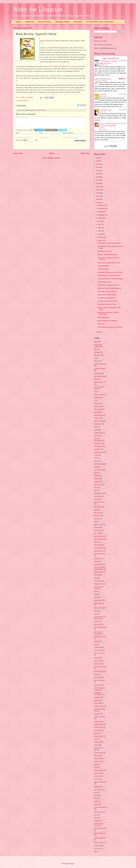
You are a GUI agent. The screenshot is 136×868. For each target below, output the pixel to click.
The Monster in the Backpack (59, 66)
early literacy (98, 485)
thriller (96, 798)
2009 (98, 199)
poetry (96, 674)
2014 (98, 183)
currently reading (99, 464)
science (96, 745)
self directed (98, 759)
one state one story (99, 653)
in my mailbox (98, 548)
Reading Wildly (62, 22)
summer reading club (100, 782)
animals (96, 361)
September (101, 215)
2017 (98, 174)
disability (97, 476)
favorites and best (99, 502)
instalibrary (97, 559)
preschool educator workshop (100, 689)
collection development (98, 440)
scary (96, 739)
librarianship (98, 564)
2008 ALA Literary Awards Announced (109, 288)
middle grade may (99, 603)
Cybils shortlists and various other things (110, 327)
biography (97, 398)
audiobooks (97, 373)
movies (96, 611)
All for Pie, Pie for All (55, 88)
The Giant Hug (70, 88)
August (100, 218)
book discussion (99, 415)
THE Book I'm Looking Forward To (108, 285)
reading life (97, 714)
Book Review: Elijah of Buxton (107, 295)
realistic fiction (98, 727)
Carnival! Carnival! (103, 269)
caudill (96, 430)
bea (95, 392)
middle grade (98, 600)
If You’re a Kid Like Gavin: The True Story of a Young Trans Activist (109, 126)
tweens (96, 804)
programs (97, 697)
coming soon (98, 443)
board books (98, 406)
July (99, 221)
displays (96, 479)
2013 (98, 187)
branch (96, 427)
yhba (95, 851)
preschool (97, 685)
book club (97, 412)
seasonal (96, 756)
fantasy (96, 499)
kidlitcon (97, 561)
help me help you (99, 536)
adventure (97, 352)
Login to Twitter (63, 130)
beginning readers (99, 395)
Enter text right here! (51, 122)
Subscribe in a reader (101, 41)
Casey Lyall (103, 112)
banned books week (100, 382)
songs (96, 764)
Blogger (72, 864)
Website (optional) (68, 133)
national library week (100, 627)
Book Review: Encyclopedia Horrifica (109, 275)
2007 (98, 332)
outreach (97, 658)
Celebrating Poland (103, 266)
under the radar (98, 812)
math (95, 591)
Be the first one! (41, 110)
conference (97, 449)
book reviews (25, 101)
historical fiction (99, 539)
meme (96, 594)
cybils (96, 467)
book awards (98, 409)
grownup (97, 527)
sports (96, 767)
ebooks (96, 487)
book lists (97, 418)
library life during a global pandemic (100, 568)
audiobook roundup (100, 369)
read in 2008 (98, 703)
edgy (95, 490)
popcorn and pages (99, 680)
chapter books (98, 433)
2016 (98, 177)
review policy (98, 730)
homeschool (98, 545)
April (100, 231)
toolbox (96, 801)
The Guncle (103, 94)
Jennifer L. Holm (104, 65)
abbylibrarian (108, 45)
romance (97, 733)
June (99, 224)
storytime (97, 776)
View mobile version (51, 158)
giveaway (97, 519)
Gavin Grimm (104, 130)
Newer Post (18, 153)
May (99, 228)
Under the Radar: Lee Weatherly (107, 321)
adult (95, 349)
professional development (98, 694)
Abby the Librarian (38, 9)
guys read (97, 533)
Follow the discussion (85, 105)
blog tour (97, 403)
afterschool (97, 355)
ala (95, 358)
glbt (95, 522)
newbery (97, 641)
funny (96, 510)
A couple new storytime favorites (107, 301)
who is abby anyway (100, 833)
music (96, 614)
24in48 (96, 342)
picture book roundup (100, 667)
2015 (98, 180)
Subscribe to (27, 140)
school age (97, 742)
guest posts (97, 530)
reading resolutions (100, 717)
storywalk (97, 779)
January (100, 240)
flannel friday (98, 507)
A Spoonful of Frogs (105, 110)
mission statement (99, 608)
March (100, 234)
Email (41, 133)
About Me (30, 22)
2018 (98, 171)
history (96, 542)
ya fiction (97, 846)
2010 (98, 196)
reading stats (98, 721)
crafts (96, 458)
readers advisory (99, 706)
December (101, 205)
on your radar (98, 650)
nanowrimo (97, 624)
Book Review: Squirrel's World (107, 304)
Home (18, 22)
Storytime (78, 22)
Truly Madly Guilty (105, 79)
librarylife (97, 575)
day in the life (98, 470)
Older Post (85, 153)
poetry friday (98, 677)
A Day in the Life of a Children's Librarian (110, 279)
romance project (99, 736)
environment (98, 496)
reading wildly (98, 724)
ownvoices (97, 661)
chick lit (96, 436)
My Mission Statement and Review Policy (110, 272)
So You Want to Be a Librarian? (100, 22)
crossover (97, 461)
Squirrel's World (45, 41)
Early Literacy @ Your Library (107, 292)
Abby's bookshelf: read (111, 58)
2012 (98, 190)
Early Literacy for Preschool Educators (109, 243)
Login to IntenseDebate (39, 130)
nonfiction (97, 647)
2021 (98, 161)
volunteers (97, 821)
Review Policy (45, 22)
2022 (98, 158)
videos (96, 818)
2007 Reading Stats (103, 317)
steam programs (99, 770)
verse (96, 815)
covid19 (96, 455)
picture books (98, 671)
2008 (98, 203)
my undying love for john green (100, 618)
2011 (98, 193)
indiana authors (99, 551)
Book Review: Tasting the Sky (107, 298)
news (95, 644)
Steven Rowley (104, 96)
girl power (97, 516)
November (101, 208)
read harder (97, 700)
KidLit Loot (101, 324)
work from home (99, 843)
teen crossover (98, 790)
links (95, 578)
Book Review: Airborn (104, 282)
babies (96, 379)
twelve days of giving (100, 807)
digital (96, 473)
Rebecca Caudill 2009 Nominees (107, 255)
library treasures (99, 572)
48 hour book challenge (98, 346)
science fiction (98, 753)
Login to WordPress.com (51, 130)
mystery (96, 621)
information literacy (100, 554)
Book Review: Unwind (104, 251)
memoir (96, 597)
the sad (96, 796)
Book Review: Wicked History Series (109, 263)
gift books (97, 513)
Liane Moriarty (104, 81)
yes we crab (97, 849)
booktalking (97, 424)
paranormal (97, 664)
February (101, 237)
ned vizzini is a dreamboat (98, 633)
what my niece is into (100, 828)
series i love (97, 761)
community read (99, 446)
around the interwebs (100, 364)
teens (95, 793)
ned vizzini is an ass (100, 637)
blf (95, 401)
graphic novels (98, 524)
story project (98, 773)
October (101, 212)
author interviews (99, 376)
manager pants (98, 584)
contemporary (98, 452)
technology (97, 787)
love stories (97, 581)
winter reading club (100, 838)
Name (18, 133)
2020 (98, 164)
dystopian (97, 482)
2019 (98, 167)
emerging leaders (99, 493)
